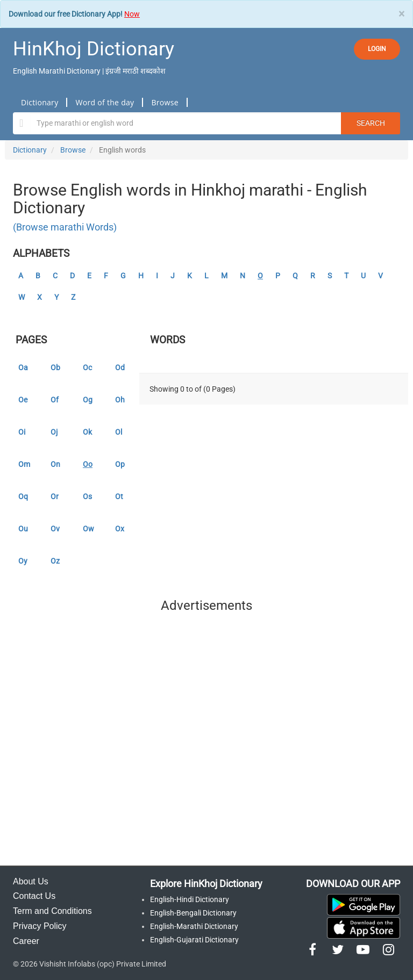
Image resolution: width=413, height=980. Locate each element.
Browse (165, 102)
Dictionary (40, 102)
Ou (23, 529)
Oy (23, 561)
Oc (87, 367)
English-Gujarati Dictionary (194, 940)
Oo (88, 464)
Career (26, 941)
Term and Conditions (52, 911)
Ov (55, 529)
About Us (31, 881)
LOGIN (377, 49)
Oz (55, 561)
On (55, 464)
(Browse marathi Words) (65, 227)
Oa (23, 367)
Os (87, 496)
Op (120, 464)
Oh (120, 400)
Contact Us (34, 896)
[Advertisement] (206, 742)
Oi (22, 432)
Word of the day (105, 102)
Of (55, 400)
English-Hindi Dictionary (190, 899)
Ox (120, 529)
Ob (55, 367)
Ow (88, 529)
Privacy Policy (40, 926)
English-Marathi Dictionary (194, 926)
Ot (119, 496)
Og (88, 400)
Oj (54, 432)
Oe (23, 400)
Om (24, 464)
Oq (23, 496)
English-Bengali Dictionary (193, 913)
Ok (87, 432)
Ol (119, 432)
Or (55, 496)
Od (120, 367)
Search (371, 123)
